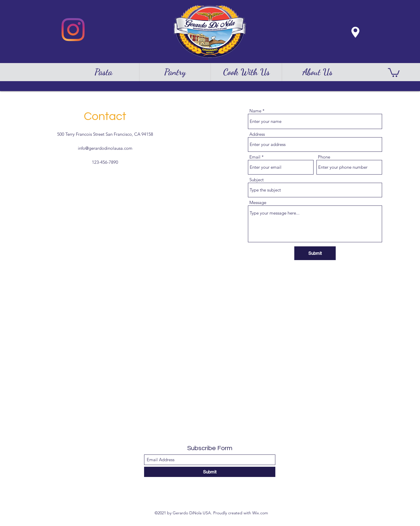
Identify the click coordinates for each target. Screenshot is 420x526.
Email (255, 157)
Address (257, 134)
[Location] (355, 32)
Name (255, 111)
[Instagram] (73, 30)
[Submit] (315, 253)
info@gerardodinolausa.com (105, 148)
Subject (257, 180)
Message (258, 202)
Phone (324, 157)
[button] (394, 72)
